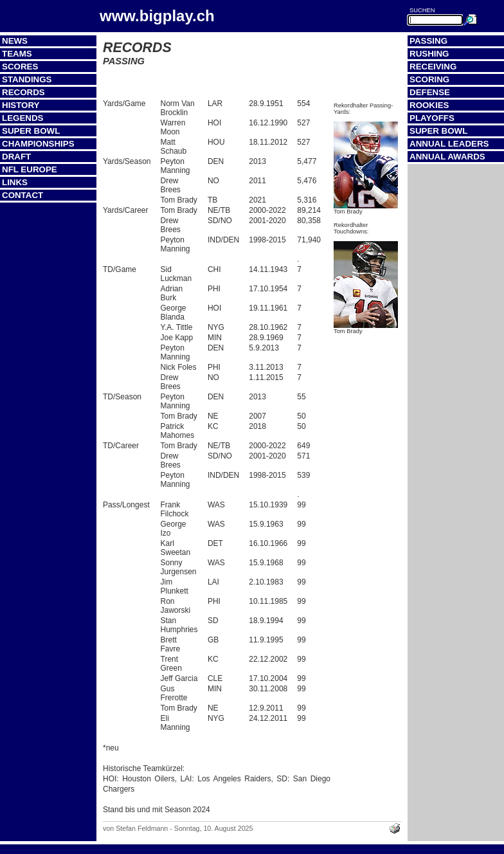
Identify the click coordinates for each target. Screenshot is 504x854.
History (21, 105)
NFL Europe (30, 169)
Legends (22, 118)
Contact (22, 195)
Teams (17, 54)
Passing (428, 41)
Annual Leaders (449, 144)
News (15, 41)
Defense (430, 92)
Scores (20, 67)
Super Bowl (31, 131)
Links (15, 182)
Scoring (429, 79)
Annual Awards (447, 157)
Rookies (429, 105)
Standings (27, 79)
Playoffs (432, 118)
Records (23, 92)
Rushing (429, 54)
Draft (16, 157)
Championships (38, 144)
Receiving (433, 67)
